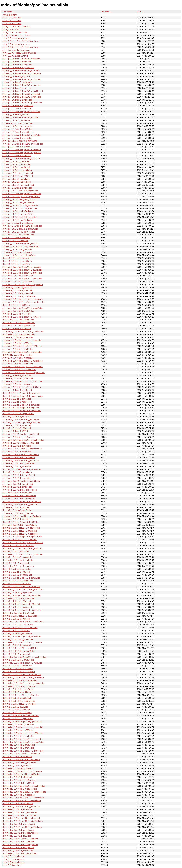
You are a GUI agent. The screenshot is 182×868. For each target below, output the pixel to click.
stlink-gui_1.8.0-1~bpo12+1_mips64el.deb (21, 197)
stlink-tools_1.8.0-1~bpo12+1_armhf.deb (21, 420)
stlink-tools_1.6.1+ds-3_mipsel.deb (18, 282)
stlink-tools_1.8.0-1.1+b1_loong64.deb (20, 490)
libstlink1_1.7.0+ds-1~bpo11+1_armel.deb (21, 578)
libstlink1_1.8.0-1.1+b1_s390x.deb (18, 625)
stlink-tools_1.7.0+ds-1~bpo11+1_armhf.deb (22, 352)
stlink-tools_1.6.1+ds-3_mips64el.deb (19, 296)
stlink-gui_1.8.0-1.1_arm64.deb (16, 167)
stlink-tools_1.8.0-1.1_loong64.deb (18, 484)
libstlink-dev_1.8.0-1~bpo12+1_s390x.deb (21, 774)
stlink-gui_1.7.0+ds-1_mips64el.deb (18, 132)
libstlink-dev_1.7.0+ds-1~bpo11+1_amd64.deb (23, 742)
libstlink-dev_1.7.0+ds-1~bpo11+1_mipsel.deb (23, 798)
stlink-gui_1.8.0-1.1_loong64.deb (17, 170)
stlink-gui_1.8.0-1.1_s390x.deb (16, 161)
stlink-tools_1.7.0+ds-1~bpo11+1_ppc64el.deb (23, 440)
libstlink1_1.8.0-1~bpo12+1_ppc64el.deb (21, 695)
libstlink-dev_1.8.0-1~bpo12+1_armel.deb (21, 760)
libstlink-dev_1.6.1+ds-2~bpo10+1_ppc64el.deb (24, 683)
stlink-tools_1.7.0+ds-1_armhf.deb (18, 349)
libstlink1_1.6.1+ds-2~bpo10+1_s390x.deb (21, 422)
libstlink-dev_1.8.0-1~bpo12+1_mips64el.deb (22, 821)
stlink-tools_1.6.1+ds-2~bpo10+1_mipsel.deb (23, 285)
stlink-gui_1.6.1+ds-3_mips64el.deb (18, 68)
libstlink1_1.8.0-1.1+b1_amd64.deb (18, 660)
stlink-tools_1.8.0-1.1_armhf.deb (17, 425)
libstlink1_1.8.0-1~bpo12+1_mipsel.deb (20, 534)
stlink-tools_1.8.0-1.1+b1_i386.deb (18, 513)
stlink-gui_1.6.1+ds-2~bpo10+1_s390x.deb (22, 73)
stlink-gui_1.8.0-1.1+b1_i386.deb (17, 249)
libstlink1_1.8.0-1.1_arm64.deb (16, 631)
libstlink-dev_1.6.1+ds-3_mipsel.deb (19, 672)
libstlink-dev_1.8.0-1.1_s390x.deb (17, 777)
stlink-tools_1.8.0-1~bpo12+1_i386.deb (20, 504)
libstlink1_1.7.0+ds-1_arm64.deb (17, 633)
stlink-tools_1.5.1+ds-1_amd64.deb (18, 235)
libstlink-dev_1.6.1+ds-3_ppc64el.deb (19, 686)
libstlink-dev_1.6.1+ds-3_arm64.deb (18, 613)
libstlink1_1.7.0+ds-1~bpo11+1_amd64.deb (22, 675)
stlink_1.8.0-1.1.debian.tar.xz (15, 56)
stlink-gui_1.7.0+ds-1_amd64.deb (17, 188)
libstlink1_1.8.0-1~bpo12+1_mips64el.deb (21, 528)
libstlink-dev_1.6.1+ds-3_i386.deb (18, 669)
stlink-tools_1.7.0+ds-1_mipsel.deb (18, 358)
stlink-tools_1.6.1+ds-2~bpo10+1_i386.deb (22, 317)
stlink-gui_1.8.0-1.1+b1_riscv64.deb (18, 185)
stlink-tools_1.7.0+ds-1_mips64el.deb (19, 370)
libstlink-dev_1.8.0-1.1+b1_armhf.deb (19, 762)
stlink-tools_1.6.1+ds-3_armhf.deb (18, 290)
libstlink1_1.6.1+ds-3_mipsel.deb (17, 402)
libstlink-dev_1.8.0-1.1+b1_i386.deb (18, 842)
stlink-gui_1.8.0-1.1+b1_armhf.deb (18, 126)
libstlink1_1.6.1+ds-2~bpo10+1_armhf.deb (21, 405)
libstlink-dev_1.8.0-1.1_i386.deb (17, 836)
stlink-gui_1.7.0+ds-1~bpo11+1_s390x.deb (22, 150)
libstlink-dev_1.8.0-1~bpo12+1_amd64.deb (22, 801)
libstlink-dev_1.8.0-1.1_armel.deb (17, 766)
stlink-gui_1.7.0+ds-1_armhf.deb (17, 109)
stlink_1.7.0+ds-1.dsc (12, 24)
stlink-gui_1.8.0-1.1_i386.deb (15, 241)
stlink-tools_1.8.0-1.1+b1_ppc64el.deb (20, 525)
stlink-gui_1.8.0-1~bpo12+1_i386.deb (19, 255)
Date (139, 12)
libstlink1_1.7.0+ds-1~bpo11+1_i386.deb (21, 716)
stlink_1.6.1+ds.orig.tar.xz (14, 859)
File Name (7, 12)
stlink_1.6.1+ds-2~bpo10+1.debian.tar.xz (21, 41)
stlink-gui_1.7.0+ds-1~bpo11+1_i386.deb (21, 243)
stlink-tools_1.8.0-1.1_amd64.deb (17, 487)
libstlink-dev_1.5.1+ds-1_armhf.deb (18, 320)
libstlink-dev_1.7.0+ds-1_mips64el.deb (20, 789)
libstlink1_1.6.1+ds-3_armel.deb (17, 399)
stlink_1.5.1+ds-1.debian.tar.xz (16, 38)
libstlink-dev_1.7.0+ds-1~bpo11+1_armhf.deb (23, 739)
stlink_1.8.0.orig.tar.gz (12, 865)
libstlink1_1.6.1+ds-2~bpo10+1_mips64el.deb (23, 396)
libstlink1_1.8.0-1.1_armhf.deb (16, 551)
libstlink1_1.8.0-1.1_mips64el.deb (17, 575)
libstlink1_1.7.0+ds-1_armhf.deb (17, 584)
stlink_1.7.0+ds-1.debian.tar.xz (16, 44)
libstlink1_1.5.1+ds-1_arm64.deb (17, 261)
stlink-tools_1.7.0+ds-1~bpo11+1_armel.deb (22, 340)
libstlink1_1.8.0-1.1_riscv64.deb (17, 692)
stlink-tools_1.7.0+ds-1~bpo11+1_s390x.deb (22, 346)
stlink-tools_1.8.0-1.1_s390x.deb (17, 446)
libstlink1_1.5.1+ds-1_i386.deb (16, 305)
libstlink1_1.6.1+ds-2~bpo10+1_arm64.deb (22, 469)
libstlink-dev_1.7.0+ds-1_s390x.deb (18, 730)
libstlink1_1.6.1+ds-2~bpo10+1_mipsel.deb (22, 411)
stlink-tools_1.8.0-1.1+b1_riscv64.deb (19, 499)
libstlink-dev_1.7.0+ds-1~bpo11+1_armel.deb (23, 727)
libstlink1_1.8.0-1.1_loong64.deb (17, 645)
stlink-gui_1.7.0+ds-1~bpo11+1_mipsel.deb (22, 153)
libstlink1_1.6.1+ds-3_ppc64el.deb (18, 557)
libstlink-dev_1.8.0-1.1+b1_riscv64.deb (20, 853)
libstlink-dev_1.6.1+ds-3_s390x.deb (18, 546)
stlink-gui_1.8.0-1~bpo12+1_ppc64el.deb (21, 246)
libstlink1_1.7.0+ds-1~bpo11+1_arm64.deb (22, 636)
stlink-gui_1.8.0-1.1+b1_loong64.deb (19, 199)
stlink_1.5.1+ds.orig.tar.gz (14, 856)
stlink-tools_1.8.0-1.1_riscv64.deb (17, 493)
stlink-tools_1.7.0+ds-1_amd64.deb (18, 378)
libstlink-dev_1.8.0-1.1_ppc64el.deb (18, 830)
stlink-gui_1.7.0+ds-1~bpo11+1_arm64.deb (22, 135)
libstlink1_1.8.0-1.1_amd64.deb (16, 654)
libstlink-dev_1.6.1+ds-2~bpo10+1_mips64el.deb (24, 657)
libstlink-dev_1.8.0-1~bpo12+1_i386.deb (20, 839)
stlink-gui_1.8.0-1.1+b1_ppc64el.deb (19, 232)
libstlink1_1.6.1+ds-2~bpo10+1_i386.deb (21, 522)
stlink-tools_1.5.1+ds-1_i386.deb (17, 252)
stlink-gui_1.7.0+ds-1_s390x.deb (17, 147)
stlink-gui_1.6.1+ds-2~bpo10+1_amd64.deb (22, 97)
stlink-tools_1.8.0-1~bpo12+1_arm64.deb (21, 460)
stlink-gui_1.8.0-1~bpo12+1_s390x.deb (20, 208)
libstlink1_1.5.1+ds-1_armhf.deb (17, 258)
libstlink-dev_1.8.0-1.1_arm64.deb (18, 809)
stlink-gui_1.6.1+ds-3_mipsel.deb (17, 76)
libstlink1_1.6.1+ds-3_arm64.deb (17, 472)
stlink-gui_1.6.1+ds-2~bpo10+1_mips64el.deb (23, 91)
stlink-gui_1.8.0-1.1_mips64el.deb (18, 211)
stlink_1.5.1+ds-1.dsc (12, 18)
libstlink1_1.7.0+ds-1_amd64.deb (17, 666)
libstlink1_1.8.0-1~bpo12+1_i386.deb (19, 704)
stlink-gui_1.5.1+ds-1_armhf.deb (17, 329)
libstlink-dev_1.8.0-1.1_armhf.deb (17, 757)
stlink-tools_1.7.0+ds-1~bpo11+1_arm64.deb (22, 367)
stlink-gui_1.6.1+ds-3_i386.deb (16, 115)
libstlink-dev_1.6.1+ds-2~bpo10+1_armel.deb (23, 554)
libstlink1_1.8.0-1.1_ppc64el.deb (17, 698)
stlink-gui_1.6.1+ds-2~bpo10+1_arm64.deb (22, 79)
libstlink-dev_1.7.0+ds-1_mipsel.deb (19, 795)
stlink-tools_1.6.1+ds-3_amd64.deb (18, 311)
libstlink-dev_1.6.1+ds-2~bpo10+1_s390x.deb (23, 543)
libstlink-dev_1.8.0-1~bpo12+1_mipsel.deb (21, 818)
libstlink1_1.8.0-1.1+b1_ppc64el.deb (19, 701)
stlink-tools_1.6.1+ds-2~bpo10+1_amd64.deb (23, 308)
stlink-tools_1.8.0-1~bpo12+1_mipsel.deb (21, 434)
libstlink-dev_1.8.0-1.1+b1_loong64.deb (20, 845)
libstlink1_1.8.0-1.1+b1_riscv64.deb (18, 689)
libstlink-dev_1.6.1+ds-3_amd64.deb (19, 598)
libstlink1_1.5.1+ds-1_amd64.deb (17, 264)
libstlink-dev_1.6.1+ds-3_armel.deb (18, 566)
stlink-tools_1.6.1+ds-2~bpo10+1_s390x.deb (22, 270)
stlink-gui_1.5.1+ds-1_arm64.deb (17, 376)
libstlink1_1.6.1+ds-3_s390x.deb (17, 428)
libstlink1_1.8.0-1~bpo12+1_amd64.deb (20, 648)
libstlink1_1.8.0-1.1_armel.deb (16, 563)
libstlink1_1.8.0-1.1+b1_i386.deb (17, 713)
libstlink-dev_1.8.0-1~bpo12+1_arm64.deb (21, 806)
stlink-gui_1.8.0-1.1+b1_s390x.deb (18, 176)
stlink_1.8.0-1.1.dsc (11, 30)
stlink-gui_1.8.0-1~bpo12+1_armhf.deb (20, 141)
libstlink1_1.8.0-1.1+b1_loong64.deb (19, 651)
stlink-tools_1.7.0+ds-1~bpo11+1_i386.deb (22, 387)
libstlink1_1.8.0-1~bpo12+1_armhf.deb (20, 540)
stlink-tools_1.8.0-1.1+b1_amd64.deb (19, 496)
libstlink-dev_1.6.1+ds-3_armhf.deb (18, 560)
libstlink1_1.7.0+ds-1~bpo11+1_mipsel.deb (22, 595)
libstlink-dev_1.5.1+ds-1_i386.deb (18, 355)
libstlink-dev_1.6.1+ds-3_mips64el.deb (20, 680)
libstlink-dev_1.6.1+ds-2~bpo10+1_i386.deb (22, 642)
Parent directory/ (10, 15)
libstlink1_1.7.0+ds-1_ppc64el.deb (18, 719)
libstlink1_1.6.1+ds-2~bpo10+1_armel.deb (21, 393)
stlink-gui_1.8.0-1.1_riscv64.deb (17, 164)
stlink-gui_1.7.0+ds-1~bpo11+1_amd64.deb (22, 194)
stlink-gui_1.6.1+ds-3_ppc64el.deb (18, 106)
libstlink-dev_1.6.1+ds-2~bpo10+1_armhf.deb (23, 549)
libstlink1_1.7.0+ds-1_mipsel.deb (17, 593)
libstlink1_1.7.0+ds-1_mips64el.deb (18, 607)
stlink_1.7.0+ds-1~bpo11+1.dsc (16, 35)
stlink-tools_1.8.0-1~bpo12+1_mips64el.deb (22, 449)
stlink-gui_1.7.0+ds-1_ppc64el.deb (18, 223)
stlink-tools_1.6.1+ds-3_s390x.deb (18, 287)
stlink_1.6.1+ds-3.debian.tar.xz (16, 50)
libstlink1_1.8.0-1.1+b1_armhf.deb (18, 581)
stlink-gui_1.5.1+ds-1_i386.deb (16, 431)
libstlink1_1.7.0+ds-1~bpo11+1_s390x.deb (21, 604)
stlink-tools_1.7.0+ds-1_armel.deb (18, 337)
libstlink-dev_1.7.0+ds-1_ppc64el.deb (19, 780)
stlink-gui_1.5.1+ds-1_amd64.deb (17, 390)
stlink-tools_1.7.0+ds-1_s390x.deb (18, 343)
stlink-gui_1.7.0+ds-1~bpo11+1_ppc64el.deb (22, 226)
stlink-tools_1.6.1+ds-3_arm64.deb (18, 293)
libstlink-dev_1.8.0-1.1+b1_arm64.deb (19, 815)
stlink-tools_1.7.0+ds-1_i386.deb (17, 384)
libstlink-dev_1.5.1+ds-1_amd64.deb (19, 323)
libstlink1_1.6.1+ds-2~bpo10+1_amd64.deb (22, 502)
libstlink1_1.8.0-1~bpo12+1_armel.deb (20, 531)
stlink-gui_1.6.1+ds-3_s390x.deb (17, 82)
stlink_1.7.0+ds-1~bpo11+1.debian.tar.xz (21, 47)
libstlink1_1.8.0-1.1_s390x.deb (16, 619)
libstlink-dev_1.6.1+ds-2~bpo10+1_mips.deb (22, 663)
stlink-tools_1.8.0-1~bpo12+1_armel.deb (20, 455)
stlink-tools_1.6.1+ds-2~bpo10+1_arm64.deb (22, 299)
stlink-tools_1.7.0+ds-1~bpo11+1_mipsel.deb (23, 361)
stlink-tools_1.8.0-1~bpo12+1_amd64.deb (21, 481)
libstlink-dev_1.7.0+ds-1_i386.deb (18, 768)
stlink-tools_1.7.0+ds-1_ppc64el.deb (19, 437)
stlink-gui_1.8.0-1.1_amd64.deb (17, 182)
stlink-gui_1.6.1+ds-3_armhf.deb (17, 62)
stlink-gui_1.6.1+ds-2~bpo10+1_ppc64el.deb (22, 103)
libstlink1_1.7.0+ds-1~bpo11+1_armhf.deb (21, 587)
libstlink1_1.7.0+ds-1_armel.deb (17, 569)
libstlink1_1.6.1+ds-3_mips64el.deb (18, 414)
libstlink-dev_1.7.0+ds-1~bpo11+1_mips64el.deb (24, 792)
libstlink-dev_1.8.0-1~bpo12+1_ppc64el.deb (22, 827)
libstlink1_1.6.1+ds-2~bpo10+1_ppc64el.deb (22, 537)
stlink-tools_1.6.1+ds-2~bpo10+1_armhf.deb (22, 279)
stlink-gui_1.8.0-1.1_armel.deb (16, 179)
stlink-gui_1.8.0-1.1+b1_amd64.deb (18, 214)
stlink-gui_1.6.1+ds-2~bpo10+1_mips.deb (21, 70)
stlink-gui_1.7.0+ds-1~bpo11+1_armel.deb (21, 159)
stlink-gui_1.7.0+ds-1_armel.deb (17, 156)
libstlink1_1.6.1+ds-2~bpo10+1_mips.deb (21, 408)
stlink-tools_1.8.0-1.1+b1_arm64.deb (19, 475)
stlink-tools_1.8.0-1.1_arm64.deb (17, 466)
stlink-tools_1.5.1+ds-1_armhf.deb (18, 123)
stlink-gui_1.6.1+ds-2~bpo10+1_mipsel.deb (22, 85)
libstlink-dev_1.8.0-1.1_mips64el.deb (19, 824)
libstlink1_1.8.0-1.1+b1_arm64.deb (18, 639)
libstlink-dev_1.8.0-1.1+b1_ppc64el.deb (20, 833)
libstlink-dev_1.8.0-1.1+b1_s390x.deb (19, 783)
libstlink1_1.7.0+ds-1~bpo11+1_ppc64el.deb (22, 721)
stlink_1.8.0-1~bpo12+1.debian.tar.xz (19, 53)
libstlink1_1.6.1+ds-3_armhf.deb (17, 416)
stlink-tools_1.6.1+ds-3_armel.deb (18, 276)
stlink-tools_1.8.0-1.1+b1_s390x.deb (19, 463)
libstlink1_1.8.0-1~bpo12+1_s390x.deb (20, 616)
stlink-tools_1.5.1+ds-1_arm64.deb (18, 173)
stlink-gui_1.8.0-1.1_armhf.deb (16, 120)
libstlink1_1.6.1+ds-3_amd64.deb (17, 510)
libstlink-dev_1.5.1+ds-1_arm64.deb (18, 334)
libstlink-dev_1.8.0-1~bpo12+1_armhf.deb (21, 754)
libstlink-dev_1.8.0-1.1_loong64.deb (18, 848)
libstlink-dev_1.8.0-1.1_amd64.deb (18, 804)
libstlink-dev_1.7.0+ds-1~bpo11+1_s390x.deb (23, 733)
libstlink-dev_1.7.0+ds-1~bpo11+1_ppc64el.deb (24, 786)
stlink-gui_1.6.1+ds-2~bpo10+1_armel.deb (21, 94)
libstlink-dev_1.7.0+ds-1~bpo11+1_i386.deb (22, 771)
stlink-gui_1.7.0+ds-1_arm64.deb (17, 129)
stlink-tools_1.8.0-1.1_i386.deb (16, 507)
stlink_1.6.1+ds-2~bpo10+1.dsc (16, 26)
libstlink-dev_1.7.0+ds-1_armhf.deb (18, 736)
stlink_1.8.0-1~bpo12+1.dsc (15, 32)
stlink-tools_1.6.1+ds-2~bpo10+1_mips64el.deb (24, 302)
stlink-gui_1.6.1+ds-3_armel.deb (17, 88)
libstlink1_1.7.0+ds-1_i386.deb (16, 710)
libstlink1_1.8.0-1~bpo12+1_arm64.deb (20, 628)
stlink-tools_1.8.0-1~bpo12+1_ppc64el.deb (21, 516)
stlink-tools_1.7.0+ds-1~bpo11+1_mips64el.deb (24, 373)
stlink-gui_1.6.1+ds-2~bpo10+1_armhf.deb (21, 59)
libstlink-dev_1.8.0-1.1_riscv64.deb (18, 850)
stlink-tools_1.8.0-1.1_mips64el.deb (18, 478)
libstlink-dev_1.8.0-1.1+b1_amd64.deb (20, 812)
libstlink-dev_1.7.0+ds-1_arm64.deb (18, 748)
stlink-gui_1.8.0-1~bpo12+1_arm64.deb (20, 205)
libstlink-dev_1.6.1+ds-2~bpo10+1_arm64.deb (23, 622)
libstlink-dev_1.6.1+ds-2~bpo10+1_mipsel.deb (23, 677)
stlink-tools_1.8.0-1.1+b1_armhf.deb (19, 458)
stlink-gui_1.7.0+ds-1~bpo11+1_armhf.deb (21, 112)
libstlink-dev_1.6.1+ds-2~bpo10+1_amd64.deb (23, 589)
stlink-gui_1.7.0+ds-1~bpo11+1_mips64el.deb (23, 144)
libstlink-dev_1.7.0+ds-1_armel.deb (18, 724)
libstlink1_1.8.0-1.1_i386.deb (15, 707)
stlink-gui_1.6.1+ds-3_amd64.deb (17, 100)
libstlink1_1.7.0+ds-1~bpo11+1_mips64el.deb (23, 610)
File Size (105, 12)
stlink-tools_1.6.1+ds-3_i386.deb (17, 314)
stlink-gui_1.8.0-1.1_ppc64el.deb (17, 220)
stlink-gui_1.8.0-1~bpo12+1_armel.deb (20, 217)
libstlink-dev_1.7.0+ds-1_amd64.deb (19, 745)
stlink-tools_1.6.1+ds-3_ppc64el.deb (19, 326)
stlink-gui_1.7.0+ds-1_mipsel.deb (17, 138)
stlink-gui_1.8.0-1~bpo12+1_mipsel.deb (20, 191)
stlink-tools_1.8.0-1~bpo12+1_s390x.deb (21, 443)
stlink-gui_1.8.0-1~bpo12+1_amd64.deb (20, 229)
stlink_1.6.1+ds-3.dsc (12, 21)
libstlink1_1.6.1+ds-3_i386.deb (16, 572)
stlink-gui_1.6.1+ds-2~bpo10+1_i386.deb (21, 117)
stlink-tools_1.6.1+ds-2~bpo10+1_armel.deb (22, 273)
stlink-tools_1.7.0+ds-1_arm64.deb (18, 364)
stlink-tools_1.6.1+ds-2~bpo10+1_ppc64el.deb (23, 332)
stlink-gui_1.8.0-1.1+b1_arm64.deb (18, 203)
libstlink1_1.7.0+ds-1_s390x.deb (17, 601)
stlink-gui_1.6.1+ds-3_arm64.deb (17, 65)
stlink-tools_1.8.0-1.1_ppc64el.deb (18, 519)
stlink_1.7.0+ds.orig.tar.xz (14, 862)
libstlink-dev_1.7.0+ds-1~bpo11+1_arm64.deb (23, 751)
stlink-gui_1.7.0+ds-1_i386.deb (16, 238)
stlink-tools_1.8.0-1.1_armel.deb (17, 452)
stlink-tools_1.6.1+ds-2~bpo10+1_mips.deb (22, 267)
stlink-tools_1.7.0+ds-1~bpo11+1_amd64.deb (23, 381)
